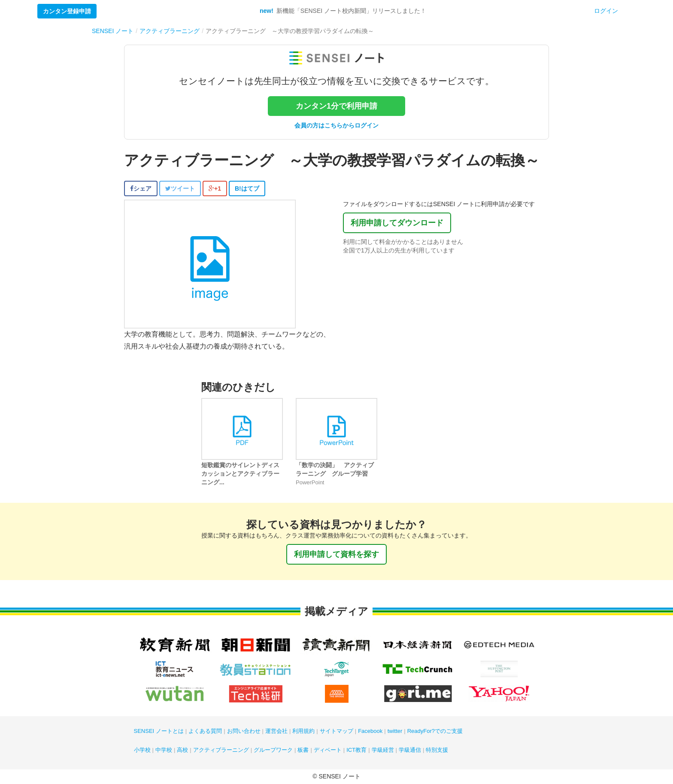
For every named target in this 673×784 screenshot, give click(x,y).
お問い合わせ (244, 731)
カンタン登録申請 (67, 11)
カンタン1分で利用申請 (336, 106)
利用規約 (303, 731)
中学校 (164, 750)
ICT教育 (356, 750)
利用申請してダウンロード (397, 223)
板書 (303, 750)
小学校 (142, 750)
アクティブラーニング (221, 750)
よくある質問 (205, 731)
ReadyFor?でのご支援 (435, 731)
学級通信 (410, 750)
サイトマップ (336, 731)
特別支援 (437, 750)
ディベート (328, 750)
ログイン (606, 11)
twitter (395, 731)
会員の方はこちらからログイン (336, 125)
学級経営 (383, 750)
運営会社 (276, 731)
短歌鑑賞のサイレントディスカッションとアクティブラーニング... (240, 474)
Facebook (370, 731)
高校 (182, 750)
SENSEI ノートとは (159, 731)
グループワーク (273, 750)
